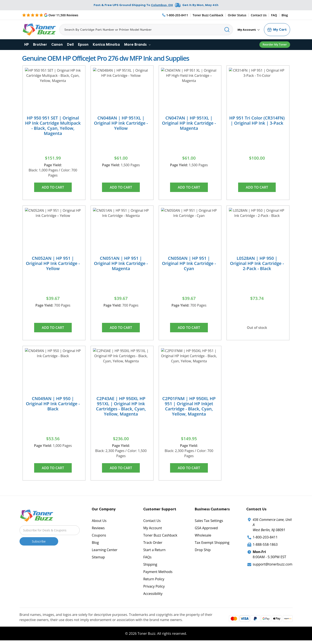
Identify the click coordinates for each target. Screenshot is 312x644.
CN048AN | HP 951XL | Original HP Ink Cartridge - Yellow (121, 123)
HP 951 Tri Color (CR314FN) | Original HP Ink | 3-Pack (257, 120)
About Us (99, 521)
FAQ (274, 15)
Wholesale (203, 535)
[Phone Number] (175, 15)
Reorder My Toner (275, 44)
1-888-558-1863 (265, 544)
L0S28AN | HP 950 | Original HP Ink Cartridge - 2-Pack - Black (257, 263)
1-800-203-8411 (265, 537)
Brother (40, 45)
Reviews (98, 528)
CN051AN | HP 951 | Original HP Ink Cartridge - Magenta (121, 263)
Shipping (150, 564)
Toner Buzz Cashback (208, 15)
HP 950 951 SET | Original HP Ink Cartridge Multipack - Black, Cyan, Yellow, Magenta (53, 126)
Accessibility (153, 594)
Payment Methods (158, 572)
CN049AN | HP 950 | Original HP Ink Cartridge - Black (53, 404)
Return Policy (154, 579)
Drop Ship (203, 550)
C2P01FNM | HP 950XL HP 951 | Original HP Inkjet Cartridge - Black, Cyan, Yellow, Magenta (189, 406)
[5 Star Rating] (50, 15)
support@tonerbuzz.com (273, 564)
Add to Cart (53, 187)
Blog (285, 15)
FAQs (147, 557)
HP (27, 45)
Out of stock (257, 328)
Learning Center (104, 550)
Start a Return (154, 550)
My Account (249, 30)
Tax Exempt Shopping (212, 543)
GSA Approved (206, 528)
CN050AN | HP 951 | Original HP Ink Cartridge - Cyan (189, 263)
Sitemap (98, 557)
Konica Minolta (106, 45)
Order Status (237, 15)
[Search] (146, 30)
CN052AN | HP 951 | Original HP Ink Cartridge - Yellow (53, 263)
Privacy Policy (154, 586)
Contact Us (259, 15)
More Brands (137, 45)
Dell (70, 45)
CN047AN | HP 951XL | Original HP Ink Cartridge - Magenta (189, 123)
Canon (57, 45)
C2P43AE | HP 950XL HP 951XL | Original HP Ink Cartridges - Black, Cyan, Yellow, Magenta (121, 406)
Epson (83, 45)
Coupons (99, 535)
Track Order (153, 543)
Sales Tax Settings (209, 521)
